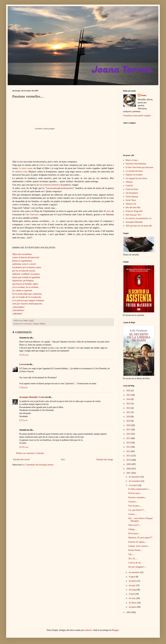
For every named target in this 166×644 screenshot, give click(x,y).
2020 (129, 417)
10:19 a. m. (24, 447)
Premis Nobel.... (135, 550)
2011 (129, 456)
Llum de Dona (132, 189)
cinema (36, 324)
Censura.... (133, 502)
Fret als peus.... (135, 506)
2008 (129, 469)
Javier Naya (131, 200)
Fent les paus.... (135, 493)
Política (43, 324)
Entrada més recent (21, 459)
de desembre (134, 477)
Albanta (129, 182)
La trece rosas (26, 168)
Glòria (42, 165)
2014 (129, 443)
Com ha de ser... (135, 563)
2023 (129, 404)
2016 (129, 434)
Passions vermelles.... (138, 497)
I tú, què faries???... (137, 510)
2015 (129, 438)
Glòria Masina (132, 197)
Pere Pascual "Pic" (134, 215)
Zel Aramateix (132, 193)
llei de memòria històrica (48, 185)
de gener (133, 607)
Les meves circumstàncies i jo (139, 218)
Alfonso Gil (131, 204)
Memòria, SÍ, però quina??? (140, 538)
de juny (132, 585)
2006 (129, 612)
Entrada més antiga (105, 459)
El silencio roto (20, 171)
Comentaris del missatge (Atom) (39, 465)
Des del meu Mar (133, 207)
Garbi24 (129, 186)
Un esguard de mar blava (136, 178)
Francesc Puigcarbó (134, 211)
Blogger (115, 630)
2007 (129, 473)
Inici (63, 459)
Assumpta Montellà (134, 222)
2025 (129, 395)
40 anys (107, 211)
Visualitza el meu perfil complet (137, 116)
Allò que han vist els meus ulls (139, 226)
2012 (129, 451)
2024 (129, 399)
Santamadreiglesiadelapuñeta (60, 188)
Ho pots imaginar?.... (137, 567)
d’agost (132, 577)
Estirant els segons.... (137, 542)
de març (132, 598)
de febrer (133, 603)
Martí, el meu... (132, 160)
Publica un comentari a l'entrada (30, 453)
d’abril (132, 594)
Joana (144, 95)
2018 (129, 425)
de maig (132, 590)
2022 (129, 408)
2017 (129, 430)
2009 (129, 464)
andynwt (88, 630)
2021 (129, 412)
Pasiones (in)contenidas (136, 164)
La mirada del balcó (134, 171)
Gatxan (23, 364)
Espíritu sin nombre (134, 175)
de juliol (133, 581)
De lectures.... (134, 533)
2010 (129, 460)
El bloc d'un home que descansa (139, 167)
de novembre (135, 481)
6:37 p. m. (23, 420)
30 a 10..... (133, 559)
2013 (129, 447)
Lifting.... (132, 529)
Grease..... (133, 514)
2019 (129, 421)
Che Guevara (32, 214)
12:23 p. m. (24, 355)
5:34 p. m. (23, 387)
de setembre (134, 572)
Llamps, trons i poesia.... (139, 546)
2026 (129, 391)
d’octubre (133, 485)
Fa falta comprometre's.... (139, 489)
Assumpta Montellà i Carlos (32, 397)
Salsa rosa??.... (135, 525)
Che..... (131, 554)
